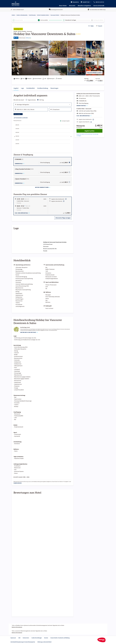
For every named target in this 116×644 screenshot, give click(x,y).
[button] (58, 38)
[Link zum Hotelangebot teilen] (91, 26)
